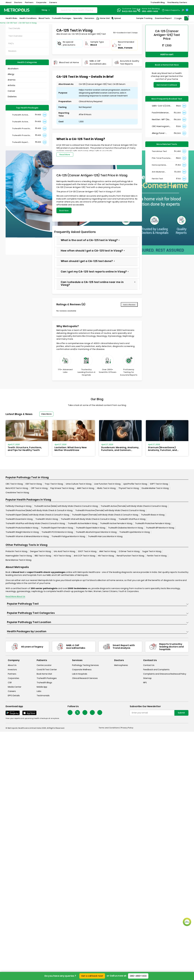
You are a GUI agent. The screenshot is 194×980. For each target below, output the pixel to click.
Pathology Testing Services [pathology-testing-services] (85, 665)
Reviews (12, 51)
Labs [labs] (39, 691)
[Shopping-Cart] (186, 18)
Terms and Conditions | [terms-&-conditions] (110, 728)
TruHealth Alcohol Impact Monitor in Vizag (96, 532)
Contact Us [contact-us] (149, 665)
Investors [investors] (12, 670)
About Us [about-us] (12, 665)
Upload (116, 18)
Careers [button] (53, 2)
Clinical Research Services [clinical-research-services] (85, 678)
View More (46, 414)
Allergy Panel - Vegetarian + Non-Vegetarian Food (161, 128)
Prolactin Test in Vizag (16, 551)
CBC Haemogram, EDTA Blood (161, 121)
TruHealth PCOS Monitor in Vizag (57, 532)
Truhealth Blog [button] (158, 2)
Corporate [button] (41, 2)
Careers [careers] (12, 691)
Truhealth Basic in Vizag (153, 515)
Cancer (11, 91)
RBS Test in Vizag (43, 556)
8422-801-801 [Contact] (129, 11)
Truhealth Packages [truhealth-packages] (47, 678)
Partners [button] (29, 2)
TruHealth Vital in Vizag (47, 519)
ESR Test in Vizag (34, 484)
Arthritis (11, 85)
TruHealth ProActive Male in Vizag (22, 528)
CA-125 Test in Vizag (28, 23)
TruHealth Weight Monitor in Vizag (22, 532)
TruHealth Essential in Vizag (19, 519)
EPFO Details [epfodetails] (14, 696)
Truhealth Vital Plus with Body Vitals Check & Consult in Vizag (35, 523)
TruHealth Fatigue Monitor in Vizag (68, 536)
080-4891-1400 (138, 976)
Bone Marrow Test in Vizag (18, 560)
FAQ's (11, 43)
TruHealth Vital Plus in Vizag (132, 519)
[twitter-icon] (77, 713)
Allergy (11, 74)
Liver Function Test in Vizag (107, 484)
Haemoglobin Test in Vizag (19, 556)
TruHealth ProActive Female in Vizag (153, 523)
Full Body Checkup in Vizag (18, 506)
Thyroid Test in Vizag (129, 488)
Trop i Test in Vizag (54, 484)
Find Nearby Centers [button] (177, 2)
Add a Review (129, 305)
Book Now (64, 211)
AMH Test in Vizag (86, 488)
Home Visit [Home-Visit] (103, 18)
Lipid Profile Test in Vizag (135, 484)
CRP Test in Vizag (39, 488)
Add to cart (167, 50)
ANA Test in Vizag (108, 551)
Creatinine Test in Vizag (17, 493)
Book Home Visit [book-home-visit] (44, 674)
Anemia (12, 80)
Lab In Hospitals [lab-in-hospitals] (80, 674)
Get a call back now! (92, 976)
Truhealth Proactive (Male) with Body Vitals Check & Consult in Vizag (39, 510)
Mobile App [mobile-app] (42, 687)
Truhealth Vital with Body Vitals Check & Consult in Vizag (88, 519)
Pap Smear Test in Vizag (62, 488)
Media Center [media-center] (15, 687)
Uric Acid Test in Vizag (64, 551)
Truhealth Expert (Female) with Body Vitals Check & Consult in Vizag (105, 515)
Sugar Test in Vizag (152, 551)
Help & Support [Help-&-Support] (172, 10)
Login (179, 18)
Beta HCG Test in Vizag (17, 488)
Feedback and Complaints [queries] (156, 670)
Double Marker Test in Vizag (155, 488)
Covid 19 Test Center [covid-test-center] (47, 670)
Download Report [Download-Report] (163, 18)
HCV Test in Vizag (62, 556)
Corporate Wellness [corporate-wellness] (82, 670)
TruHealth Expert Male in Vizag (91, 528)
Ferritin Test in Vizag (157, 556)
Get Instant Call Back (167, 80)
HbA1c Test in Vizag (106, 488)
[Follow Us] (70, 713)
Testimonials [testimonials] (43, 696)
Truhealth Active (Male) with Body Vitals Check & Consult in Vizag (66, 506)
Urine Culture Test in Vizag (79, 484)
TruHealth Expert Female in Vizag (57, 528)
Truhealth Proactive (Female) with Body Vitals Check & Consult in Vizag (110, 510)
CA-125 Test (12, 23)
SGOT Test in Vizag (87, 551)
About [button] (9, 2)
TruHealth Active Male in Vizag (83, 523)
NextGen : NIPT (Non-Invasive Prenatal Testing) (162, 115)
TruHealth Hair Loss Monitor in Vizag (105, 536)
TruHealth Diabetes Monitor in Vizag (126, 528)
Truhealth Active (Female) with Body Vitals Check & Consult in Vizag (134, 506)
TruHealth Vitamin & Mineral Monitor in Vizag (27, 536)
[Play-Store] (183, 10)
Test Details (14, 28)
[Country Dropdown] (171, 10)
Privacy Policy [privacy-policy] (127, 728)
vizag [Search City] (46, 10)
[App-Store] (187, 10)
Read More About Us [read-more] (15, 596)
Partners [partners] (12, 674)
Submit (181, 713)
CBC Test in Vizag (14, 484)
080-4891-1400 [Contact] (150, 11)
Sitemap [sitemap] (147, 678)
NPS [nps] (145, 683)
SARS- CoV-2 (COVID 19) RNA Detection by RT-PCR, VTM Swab (162, 101)
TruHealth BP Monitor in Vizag (160, 528)
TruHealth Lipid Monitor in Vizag (135, 532)
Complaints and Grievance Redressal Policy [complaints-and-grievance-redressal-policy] (165, 674)
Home (3, 23)
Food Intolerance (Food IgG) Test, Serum (160, 108)
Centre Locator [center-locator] (44, 665)
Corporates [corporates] (14, 678)
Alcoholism (13, 69)
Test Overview (15, 36)
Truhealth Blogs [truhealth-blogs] (44, 683)
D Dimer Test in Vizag (129, 551)
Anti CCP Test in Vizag (84, 556)
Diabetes (12, 97)
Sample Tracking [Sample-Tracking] (144, 18)
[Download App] (13, 713)
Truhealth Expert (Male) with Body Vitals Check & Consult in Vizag (37, 515)
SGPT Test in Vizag (159, 484)
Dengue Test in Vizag (41, 551)
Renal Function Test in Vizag (130, 556)
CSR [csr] (10, 683)
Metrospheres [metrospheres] (121, 665)
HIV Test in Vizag (106, 556)
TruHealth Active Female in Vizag (116, 523)
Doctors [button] (18, 2)
